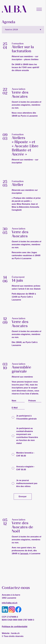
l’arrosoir (24, 554)
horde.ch (11, 633)
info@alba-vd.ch (10, 603)
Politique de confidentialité (15, 627)
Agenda (9, 22)
